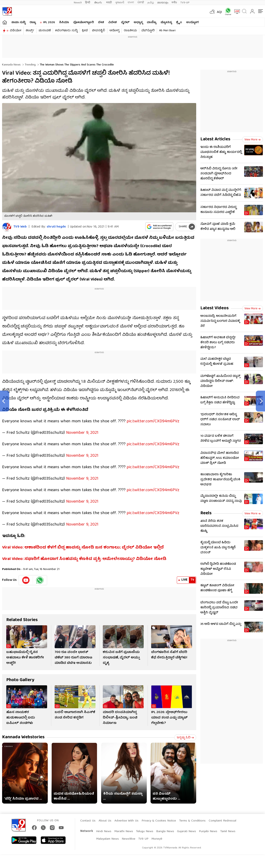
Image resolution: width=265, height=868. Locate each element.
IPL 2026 (49, 23)
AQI (219, 12)
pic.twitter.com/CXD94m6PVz (153, 421)
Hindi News (104, 832)
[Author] (7, 227)
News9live (129, 839)
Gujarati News (187, 832)
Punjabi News (208, 832)
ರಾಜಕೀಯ (130, 31)
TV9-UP (185, 3)
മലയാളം (163, 3)
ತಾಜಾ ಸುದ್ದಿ (18, 23)
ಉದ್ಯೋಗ (192, 23)
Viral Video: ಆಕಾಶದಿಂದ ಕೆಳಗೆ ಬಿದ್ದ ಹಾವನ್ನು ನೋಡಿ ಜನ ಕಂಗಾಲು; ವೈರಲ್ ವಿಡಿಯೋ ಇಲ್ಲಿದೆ (83, 548)
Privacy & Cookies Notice (159, 821)
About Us (105, 821)
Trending (30, 65)
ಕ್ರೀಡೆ (85, 31)
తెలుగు (99, 3)
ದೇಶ (101, 23)
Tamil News (228, 832)
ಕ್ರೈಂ (179, 23)
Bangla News (165, 832)
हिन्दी (88, 3)
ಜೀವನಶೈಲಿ (99, 31)
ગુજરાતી (120, 3)
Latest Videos (215, 308)
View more (252, 140)
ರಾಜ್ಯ (33, 23)
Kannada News (11, 65)
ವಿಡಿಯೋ (16, 31)
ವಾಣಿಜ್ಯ (152, 23)
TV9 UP (143, 839)
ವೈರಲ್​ (125, 23)
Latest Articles (215, 139)
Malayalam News (107, 839)
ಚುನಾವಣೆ (45, 31)
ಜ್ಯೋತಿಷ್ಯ (166, 23)
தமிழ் (151, 3)
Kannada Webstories (23, 737)
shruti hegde (56, 227)
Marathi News (124, 832)
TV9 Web (20, 227)
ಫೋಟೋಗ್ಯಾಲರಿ (84, 23)
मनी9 (174, 3)
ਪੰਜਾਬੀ (141, 3)
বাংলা (131, 3)
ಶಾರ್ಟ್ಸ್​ (30, 31)
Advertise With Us (126, 821)
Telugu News (145, 832)
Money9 (157, 839)
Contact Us (88, 821)
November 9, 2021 (82, 433)
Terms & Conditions (192, 821)
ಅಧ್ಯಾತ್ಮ (138, 23)
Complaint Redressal (222, 821)
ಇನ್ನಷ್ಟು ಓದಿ (185, 738)
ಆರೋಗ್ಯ (114, 31)
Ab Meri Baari (167, 31)
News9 (78, 3)
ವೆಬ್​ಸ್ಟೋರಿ (148, 31)
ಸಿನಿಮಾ (64, 23)
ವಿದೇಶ (112, 23)
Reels (206, 513)
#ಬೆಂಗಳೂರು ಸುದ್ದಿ (66, 31)
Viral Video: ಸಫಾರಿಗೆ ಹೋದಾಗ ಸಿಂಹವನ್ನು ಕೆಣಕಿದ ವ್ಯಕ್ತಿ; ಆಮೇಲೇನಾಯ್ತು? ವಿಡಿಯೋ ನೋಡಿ (84, 559)
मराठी (109, 3)
